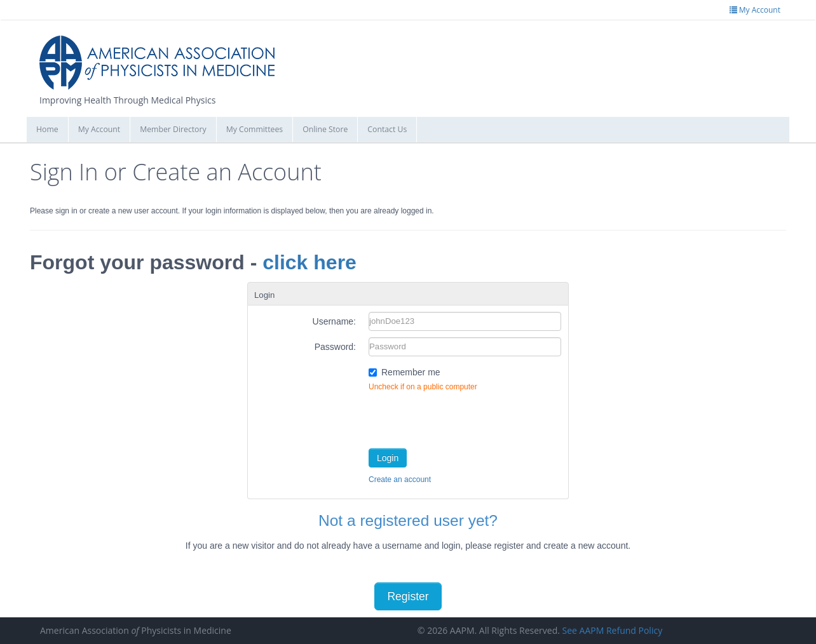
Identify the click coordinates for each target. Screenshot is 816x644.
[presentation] (465, 417)
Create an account (400, 480)
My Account (99, 129)
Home (47, 129)
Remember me (411, 372)
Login (388, 458)
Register (408, 596)
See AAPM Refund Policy (613, 630)
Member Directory (173, 129)
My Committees (255, 129)
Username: (334, 321)
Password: (335, 347)
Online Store (325, 129)
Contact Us (387, 129)
